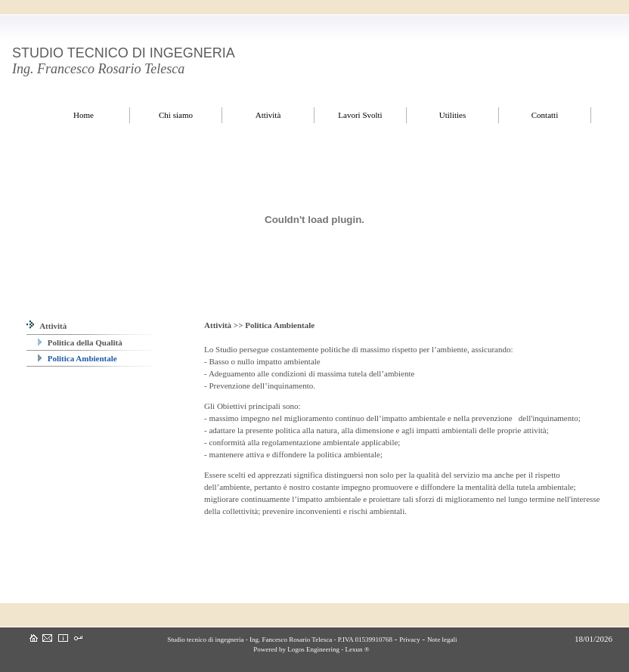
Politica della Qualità (80, 342)
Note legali (442, 639)
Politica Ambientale (77, 358)
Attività (46, 326)
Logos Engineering (313, 649)
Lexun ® (357, 649)
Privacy (410, 639)
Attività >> (225, 325)
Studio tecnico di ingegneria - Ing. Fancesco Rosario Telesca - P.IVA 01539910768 (279, 639)
